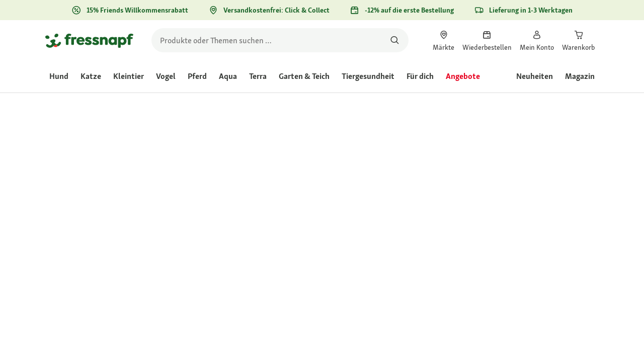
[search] (280, 40)
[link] (444, 40)
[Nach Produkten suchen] (395, 40)
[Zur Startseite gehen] (89, 40)
